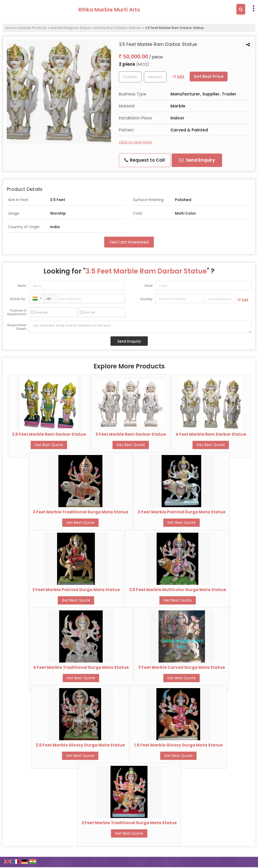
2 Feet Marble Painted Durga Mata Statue (76, 590)
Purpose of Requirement (17, 312)
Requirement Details (17, 327)
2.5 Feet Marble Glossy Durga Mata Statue (80, 745)
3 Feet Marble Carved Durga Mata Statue (182, 667)
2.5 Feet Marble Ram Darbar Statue (49, 434)
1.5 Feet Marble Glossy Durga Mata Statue (178, 745)
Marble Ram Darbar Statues (118, 28)
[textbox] (155, 77)
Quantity (146, 299)
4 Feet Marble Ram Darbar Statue (211, 434)
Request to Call (145, 160)
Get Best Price (209, 77)
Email (149, 286)
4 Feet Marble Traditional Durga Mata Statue (81, 667)
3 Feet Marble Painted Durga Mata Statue (182, 512)
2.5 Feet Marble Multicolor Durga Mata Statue (178, 590)
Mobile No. (18, 299)
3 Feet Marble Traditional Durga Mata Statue (81, 512)
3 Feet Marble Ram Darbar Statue (131, 434)
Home (10, 28)
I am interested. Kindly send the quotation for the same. (140, 327)
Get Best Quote (49, 445)
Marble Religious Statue (70, 28)
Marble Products (33, 28)
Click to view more (135, 142)
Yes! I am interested (129, 242)
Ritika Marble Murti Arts (109, 10)
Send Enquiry (197, 160)
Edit (179, 77)
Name (22, 286)
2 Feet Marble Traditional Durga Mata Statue (129, 823)
